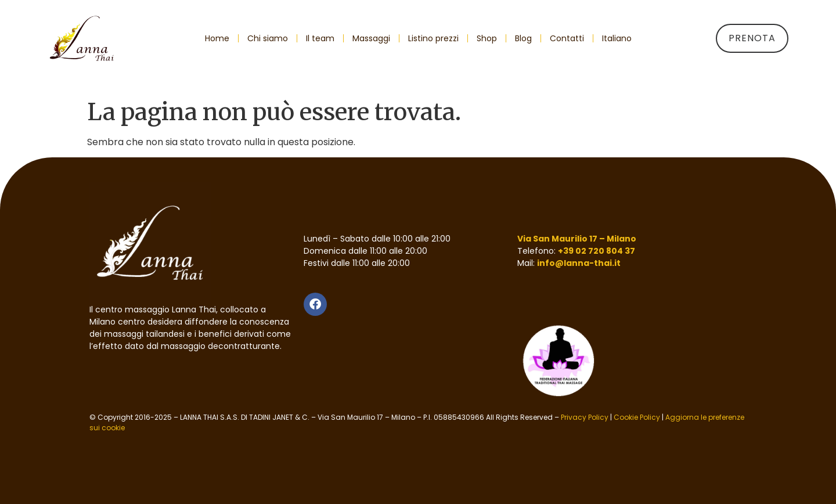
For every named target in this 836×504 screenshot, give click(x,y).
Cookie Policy (637, 417)
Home (217, 38)
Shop (487, 38)
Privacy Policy (585, 417)
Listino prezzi (433, 38)
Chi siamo (268, 38)
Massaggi (371, 38)
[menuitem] (617, 38)
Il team (320, 38)
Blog (523, 38)
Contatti (567, 38)
